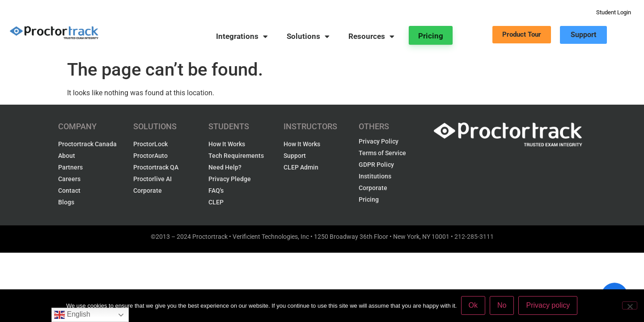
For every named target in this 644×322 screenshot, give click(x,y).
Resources (371, 36)
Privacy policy (548, 306)
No (502, 306)
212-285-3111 (474, 237)
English (72, 315)
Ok (473, 306)
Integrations (242, 36)
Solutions (308, 36)
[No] (630, 305)
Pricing (431, 36)
